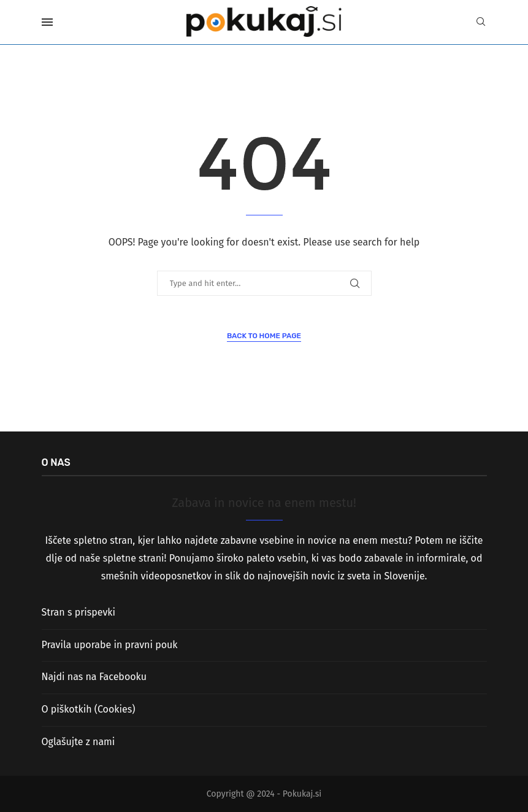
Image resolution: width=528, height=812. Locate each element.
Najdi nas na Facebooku (94, 677)
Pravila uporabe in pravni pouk (110, 645)
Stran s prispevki (79, 612)
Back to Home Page (264, 336)
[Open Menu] (47, 22)
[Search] (481, 22)
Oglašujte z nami (78, 742)
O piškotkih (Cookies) (89, 709)
